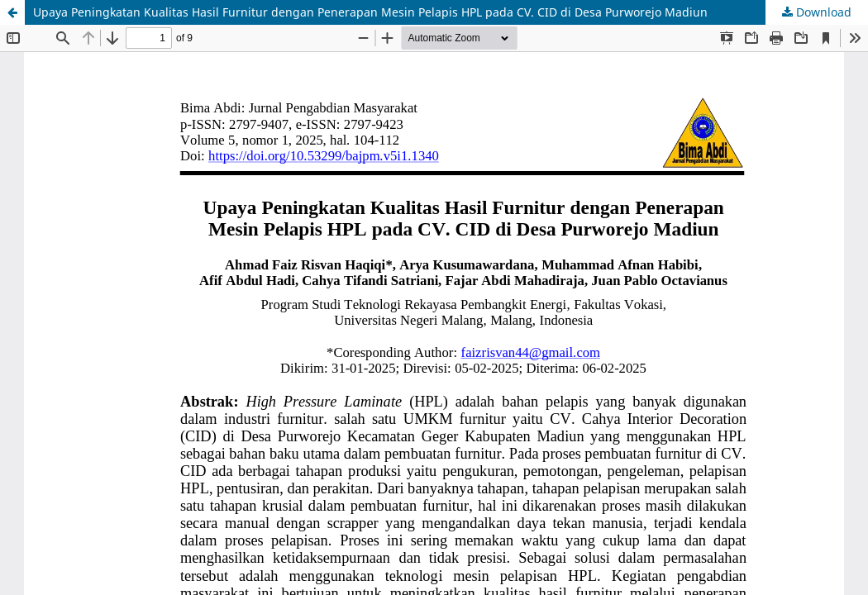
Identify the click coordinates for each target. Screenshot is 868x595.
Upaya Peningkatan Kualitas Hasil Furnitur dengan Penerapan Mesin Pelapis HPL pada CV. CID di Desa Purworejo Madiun (370, 12)
